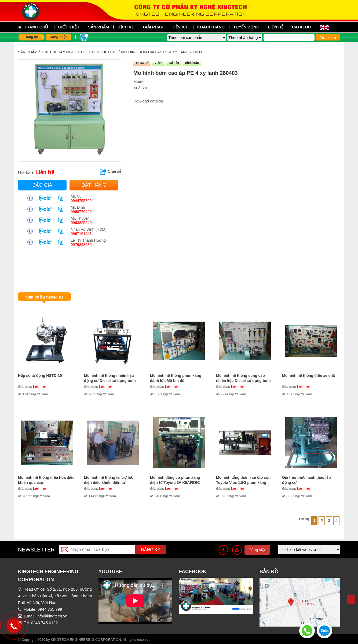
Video (158, 63)
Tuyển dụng (246, 27)
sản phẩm (98, 27)
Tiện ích (180, 27)
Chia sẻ (111, 171)
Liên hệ (276, 27)
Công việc (257, 550)
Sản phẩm (28, 52)
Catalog (302, 27)
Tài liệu (174, 63)
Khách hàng (211, 27)
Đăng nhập (59, 37)
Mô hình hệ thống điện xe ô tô (309, 376)
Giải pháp (153, 27)
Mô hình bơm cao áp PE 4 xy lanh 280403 (162, 52)
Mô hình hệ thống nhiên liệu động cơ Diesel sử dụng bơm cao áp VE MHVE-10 (110, 381)
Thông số (142, 63)
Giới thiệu (69, 27)
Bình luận (192, 63)
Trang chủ (33, 27)
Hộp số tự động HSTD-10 (40, 376)
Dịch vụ (126, 27)
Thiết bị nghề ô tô (99, 52)
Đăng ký (31, 37)
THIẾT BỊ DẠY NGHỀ (59, 52)
